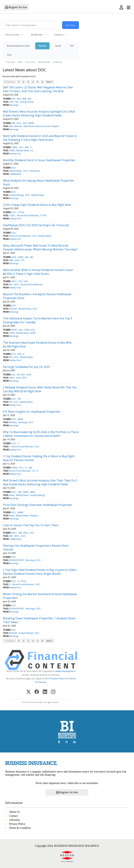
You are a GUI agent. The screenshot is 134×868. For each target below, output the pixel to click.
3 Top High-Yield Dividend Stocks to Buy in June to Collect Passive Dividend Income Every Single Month (40, 572)
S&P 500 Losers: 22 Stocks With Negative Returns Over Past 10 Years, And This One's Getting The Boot (38, 89)
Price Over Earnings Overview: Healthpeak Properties (37, 505)
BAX (19, 99)
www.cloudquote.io (65, 671)
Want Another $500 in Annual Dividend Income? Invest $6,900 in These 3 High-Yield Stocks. (38, 272)
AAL (13, 375)
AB (18, 375)
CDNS (27, 330)
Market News (23, 150)
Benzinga (14, 105)
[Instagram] (53, 692)
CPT (23, 260)
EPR (19, 354)
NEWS (31, 123)
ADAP (14, 330)
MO (26, 281)
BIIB (24, 99)
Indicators (59, 35)
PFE (19, 399)
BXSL (26, 533)
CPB (11, 102)
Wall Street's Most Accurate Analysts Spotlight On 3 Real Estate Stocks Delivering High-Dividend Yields (39, 113)
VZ (32, 150)
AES (31, 257)
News (20, 62)
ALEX (29, 375)
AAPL (14, 257)
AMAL (12, 378)
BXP (29, 99)
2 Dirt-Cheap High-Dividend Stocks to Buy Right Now (37, 205)
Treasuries (57, 62)
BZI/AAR (13, 309)
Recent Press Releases (28, 215)
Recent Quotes (12, 35)
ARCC (14, 281)
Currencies (30, 62)
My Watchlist (37, 35)
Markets (42, 46)
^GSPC (12, 215)
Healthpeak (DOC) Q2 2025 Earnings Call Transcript (36, 225)
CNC (17, 102)
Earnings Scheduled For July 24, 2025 (26, 367)
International (44, 62)
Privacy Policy (57, 678)
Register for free (16, 7)
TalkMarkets (15, 174)
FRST (24, 378)
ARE (13, 123)
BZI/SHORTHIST (16, 560)
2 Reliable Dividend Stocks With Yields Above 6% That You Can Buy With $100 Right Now (40, 389)
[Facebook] (37, 692)
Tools (9, 55)
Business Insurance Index (18, 46)
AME (11, 260)
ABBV (21, 257)
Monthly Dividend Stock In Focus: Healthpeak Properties (39, 160)
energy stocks (27, 102)
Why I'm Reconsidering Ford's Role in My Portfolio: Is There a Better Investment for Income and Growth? (41, 434)
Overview (10, 62)
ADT (23, 375)
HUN (17, 260)
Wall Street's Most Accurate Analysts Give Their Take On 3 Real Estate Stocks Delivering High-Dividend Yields (40, 482)
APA (13, 99)
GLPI (25, 123)
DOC (19, 123)
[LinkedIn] (45, 692)
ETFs (72, 46)
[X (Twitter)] (29, 692)
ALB (20, 330)
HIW (20, 492)
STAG (23, 581)
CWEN (14, 147)
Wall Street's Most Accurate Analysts (41, 126)
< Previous (10, 82)
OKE (30, 468)
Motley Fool (15, 154)
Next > (50, 82)
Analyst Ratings (16, 195)
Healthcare (35, 171)
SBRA (33, 492)
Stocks (58, 46)
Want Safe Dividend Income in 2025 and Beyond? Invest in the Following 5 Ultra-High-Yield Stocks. (40, 138)
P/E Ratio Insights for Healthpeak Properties (32, 412)
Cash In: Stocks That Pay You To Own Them (31, 525)
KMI (27, 147)
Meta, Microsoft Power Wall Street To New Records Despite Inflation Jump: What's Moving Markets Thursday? (40, 247)
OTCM (21, 212)
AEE (27, 257)
